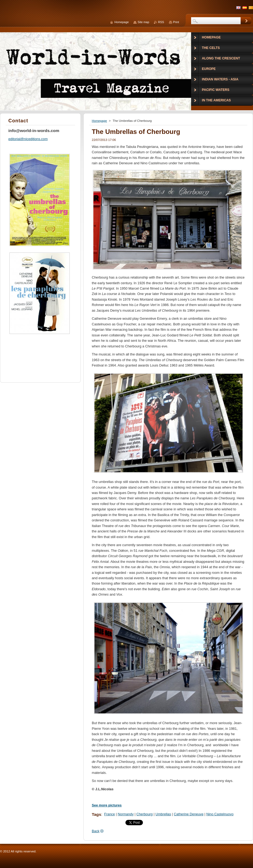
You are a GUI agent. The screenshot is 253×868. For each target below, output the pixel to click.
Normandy (126, 814)
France (110, 814)
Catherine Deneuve (189, 814)
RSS (161, 22)
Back (96, 831)
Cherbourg (145, 814)
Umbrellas (163, 814)
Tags (96, 814)
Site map (143, 22)
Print (176, 22)
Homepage (99, 121)
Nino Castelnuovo (220, 814)
